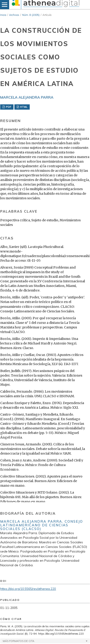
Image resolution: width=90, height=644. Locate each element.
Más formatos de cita (19, 641)
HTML (23, 107)
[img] (45, 5)
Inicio (3, 15)
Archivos (14, 15)
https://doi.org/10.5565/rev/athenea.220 (28, 589)
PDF (8, 107)
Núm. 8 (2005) (31, 15)
